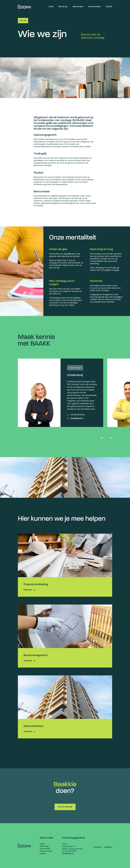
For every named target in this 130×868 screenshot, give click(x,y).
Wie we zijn (63, 7)
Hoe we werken (94, 7)
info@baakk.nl (68, 854)
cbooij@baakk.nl (77, 418)
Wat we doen (78, 7)
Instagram (108, 847)
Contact (109, 7)
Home (51, 7)
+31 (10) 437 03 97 (77, 415)
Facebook (98, 847)
